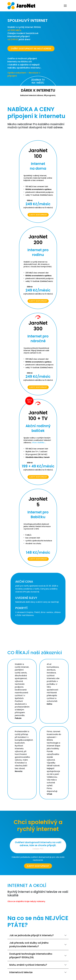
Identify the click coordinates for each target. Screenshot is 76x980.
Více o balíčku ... (39, 443)
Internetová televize (21, 972)
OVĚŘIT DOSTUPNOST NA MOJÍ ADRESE (31, 49)
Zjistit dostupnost (38, 215)
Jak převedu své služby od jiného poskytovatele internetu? (29, 945)
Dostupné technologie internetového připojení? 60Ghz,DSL (31, 956)
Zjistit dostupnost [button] (38, 866)
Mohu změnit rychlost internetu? (28, 965)
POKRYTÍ (21, 608)
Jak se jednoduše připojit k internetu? (31, 935)
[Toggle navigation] (65, 6)
